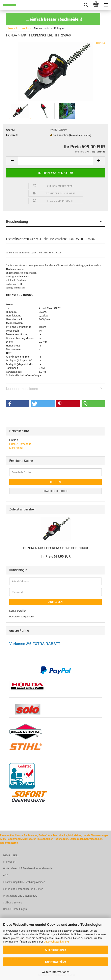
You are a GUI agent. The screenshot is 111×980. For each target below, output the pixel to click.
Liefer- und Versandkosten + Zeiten (23, 889)
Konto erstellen (18, 611)
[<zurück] (13, 28)
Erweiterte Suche (56, 491)
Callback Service (12, 903)
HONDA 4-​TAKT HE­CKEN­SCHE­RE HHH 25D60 (55, 548)
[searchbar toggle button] (86, 5)
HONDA (101, 43)
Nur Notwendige (55, 962)
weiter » (27, 28)
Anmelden (56, 602)
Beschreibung (17, 221)
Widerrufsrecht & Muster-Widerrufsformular (28, 868)
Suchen (56, 482)
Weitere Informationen (56, 972)
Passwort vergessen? (22, 617)
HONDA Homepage (20, 444)
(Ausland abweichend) (80, 135)
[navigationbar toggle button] (106, 5)
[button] (12, 161)
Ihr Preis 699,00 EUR (56, 556)
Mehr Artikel (16, 448)
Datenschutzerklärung (56, 942)
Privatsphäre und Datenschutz (20, 896)
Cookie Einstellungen (15, 909)
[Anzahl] (55, 161)
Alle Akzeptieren (55, 950)
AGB (6, 875)
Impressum (10, 862)
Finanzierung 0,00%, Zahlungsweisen (24, 882)
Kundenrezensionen (22, 389)
